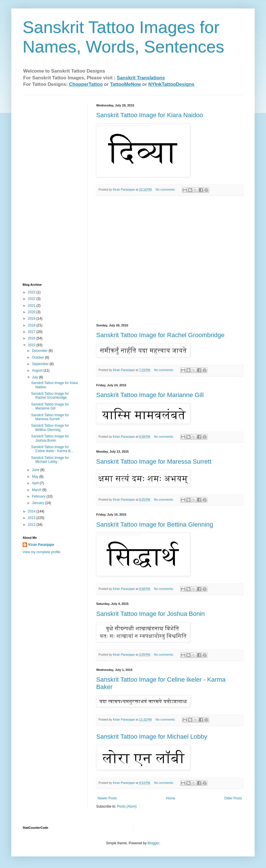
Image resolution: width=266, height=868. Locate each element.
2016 (32, 338)
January (38, 503)
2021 (32, 306)
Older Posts (233, 798)
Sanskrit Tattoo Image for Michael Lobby (152, 737)
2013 (32, 518)
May (36, 477)
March (37, 490)
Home (171, 798)
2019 (32, 319)
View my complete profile (41, 552)
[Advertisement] (45, 188)
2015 (32, 345)
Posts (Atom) (127, 806)
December (40, 351)
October (38, 357)
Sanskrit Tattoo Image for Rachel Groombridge (160, 335)
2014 (32, 511)
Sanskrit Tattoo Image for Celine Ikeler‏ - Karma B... (52, 449)
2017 (32, 332)
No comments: (166, 189)
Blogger (153, 843)
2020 (32, 312)
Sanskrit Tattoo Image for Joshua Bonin (151, 614)
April (36, 483)
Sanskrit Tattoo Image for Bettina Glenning (155, 524)
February (39, 496)
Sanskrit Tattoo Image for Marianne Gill (150, 395)
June (36, 470)
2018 (32, 325)
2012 (32, 525)
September (41, 364)
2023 (32, 292)
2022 (32, 299)
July (36, 377)
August (38, 370)
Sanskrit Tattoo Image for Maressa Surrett (154, 462)
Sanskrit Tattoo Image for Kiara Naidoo (150, 115)
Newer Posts (107, 798)
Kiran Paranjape (41, 545)
